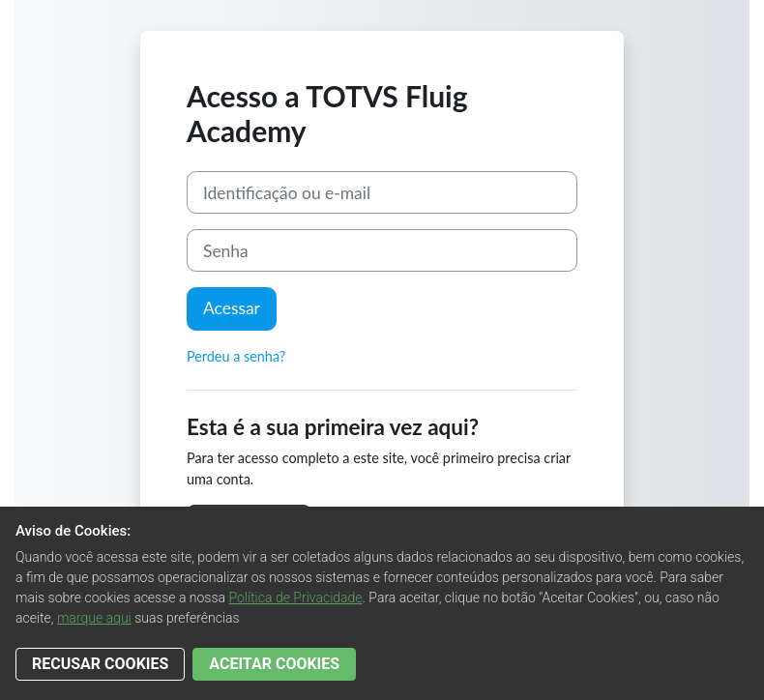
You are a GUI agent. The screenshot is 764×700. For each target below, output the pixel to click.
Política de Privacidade (295, 598)
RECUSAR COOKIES (100, 664)
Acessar (232, 308)
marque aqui (94, 618)
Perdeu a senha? (236, 356)
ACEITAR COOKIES (274, 664)
